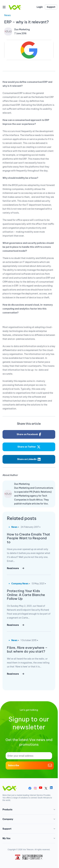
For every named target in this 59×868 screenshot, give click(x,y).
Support (51, 7)
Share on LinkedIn (29, 459)
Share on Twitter (29, 447)
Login (40, 7)
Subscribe (30, 765)
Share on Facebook (29, 434)
